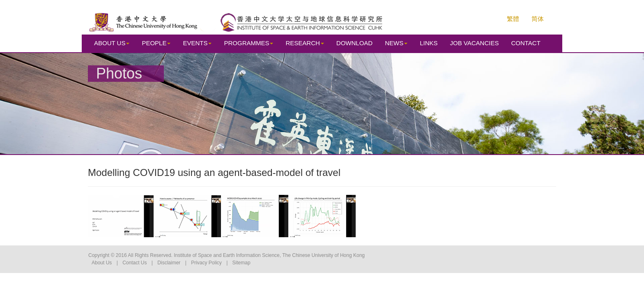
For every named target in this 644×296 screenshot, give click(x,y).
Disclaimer (169, 263)
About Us (102, 263)
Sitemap (241, 263)
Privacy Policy (206, 263)
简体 (538, 19)
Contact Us (135, 263)
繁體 (513, 19)
